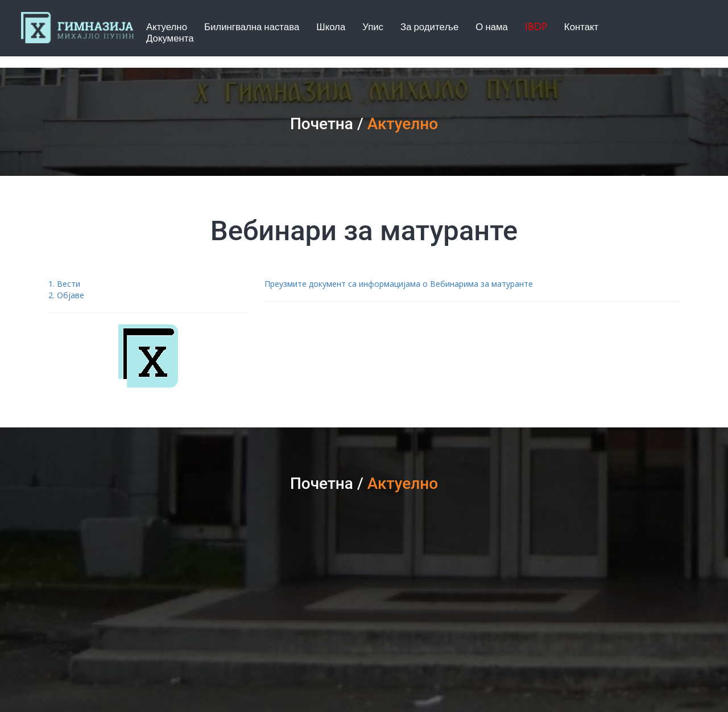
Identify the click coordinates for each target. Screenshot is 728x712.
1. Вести (64, 284)
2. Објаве (66, 295)
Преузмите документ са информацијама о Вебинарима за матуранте (399, 284)
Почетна (322, 124)
